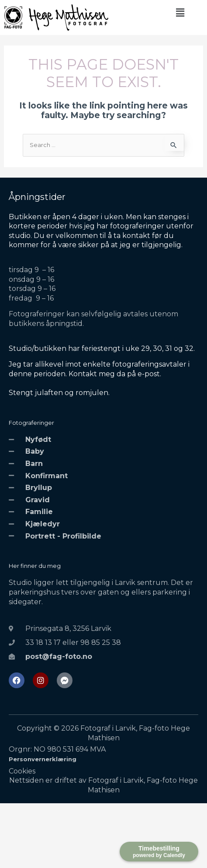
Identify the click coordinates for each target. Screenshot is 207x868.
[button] (180, 13)
